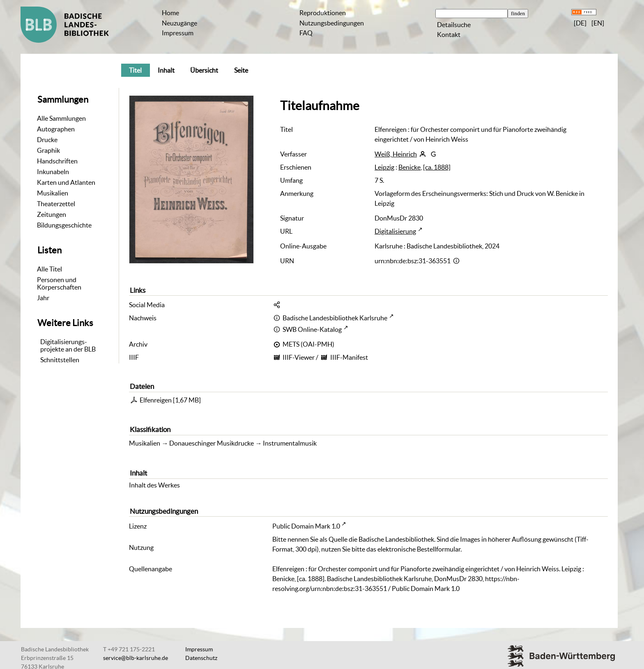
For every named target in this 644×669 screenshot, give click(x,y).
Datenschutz (201, 658)
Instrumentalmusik (290, 443)
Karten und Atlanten (66, 182)
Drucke (47, 140)
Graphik (48, 150)
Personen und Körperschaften (59, 283)
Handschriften (57, 161)
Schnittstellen (60, 360)
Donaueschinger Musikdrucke (212, 443)
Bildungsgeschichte (64, 225)
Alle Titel (49, 269)
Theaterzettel (56, 204)
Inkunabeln (53, 172)
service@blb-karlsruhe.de (136, 658)
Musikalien (53, 193)
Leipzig (384, 167)
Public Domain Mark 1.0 (306, 526)
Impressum (178, 33)
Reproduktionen (323, 13)
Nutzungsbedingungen (332, 23)
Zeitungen (52, 214)
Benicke (409, 167)
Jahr (43, 298)
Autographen (56, 129)
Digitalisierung (395, 231)
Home (170, 13)
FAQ (306, 33)
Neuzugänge (179, 23)
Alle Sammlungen (61, 118)
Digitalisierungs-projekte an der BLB (68, 345)
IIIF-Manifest (349, 357)
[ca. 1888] (437, 167)
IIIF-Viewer (299, 357)
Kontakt (449, 34)
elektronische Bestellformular (419, 549)
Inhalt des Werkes (154, 485)
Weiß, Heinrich (396, 154)
